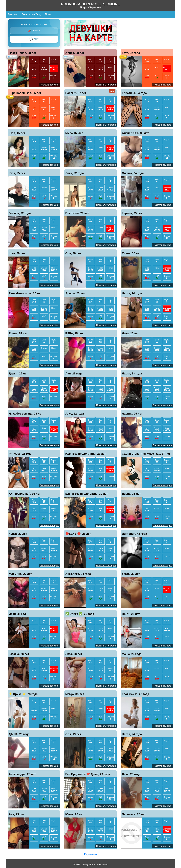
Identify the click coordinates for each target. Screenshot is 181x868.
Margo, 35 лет (75, 694)
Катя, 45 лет (17, 133)
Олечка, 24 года (133, 173)
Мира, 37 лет (74, 133)
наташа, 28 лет (19, 654)
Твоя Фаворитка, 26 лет (25, 293)
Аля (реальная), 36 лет (25, 494)
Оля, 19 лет (73, 734)
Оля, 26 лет (73, 253)
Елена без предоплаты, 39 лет (87, 494)
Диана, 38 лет (131, 494)
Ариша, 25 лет (75, 293)
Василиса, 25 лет (134, 814)
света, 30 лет (131, 574)
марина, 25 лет (132, 414)
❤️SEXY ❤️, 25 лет (78, 534)
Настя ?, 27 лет (76, 93)
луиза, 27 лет (18, 534)
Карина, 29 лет (132, 213)
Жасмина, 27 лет (20, 574)
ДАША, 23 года (19, 734)
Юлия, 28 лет (74, 814)
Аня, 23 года (74, 373)
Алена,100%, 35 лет (135, 133)
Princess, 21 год (20, 454)
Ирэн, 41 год (17, 614)
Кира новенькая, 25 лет (25, 93)
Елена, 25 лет (18, 333)
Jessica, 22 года (20, 213)
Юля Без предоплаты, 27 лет (86, 454)
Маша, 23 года (132, 654)
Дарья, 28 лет (18, 373)
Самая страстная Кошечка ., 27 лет (146, 454)
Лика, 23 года (131, 774)
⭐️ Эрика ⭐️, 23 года (23, 694)
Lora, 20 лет (17, 253)
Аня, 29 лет (17, 814)
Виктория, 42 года (134, 534)
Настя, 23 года (132, 373)
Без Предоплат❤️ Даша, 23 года (88, 774)
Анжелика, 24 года (78, 574)
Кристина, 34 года (134, 93)
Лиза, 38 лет (74, 654)
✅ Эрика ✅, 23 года (80, 614)
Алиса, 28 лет (75, 53)
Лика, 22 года (75, 173)
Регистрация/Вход (31, 14)
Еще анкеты (90, 854)
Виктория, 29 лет (77, 213)
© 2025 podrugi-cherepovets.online (90, 865)
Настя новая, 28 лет (23, 53)
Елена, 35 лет (131, 253)
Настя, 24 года (132, 293)
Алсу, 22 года (75, 414)
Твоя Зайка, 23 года (136, 694)
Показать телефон (49, 85)
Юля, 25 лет (17, 173)
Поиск (48, 14)
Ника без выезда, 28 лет (26, 414)
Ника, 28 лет (130, 333)
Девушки (13, 14)
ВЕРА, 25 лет (74, 333)
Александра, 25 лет (22, 774)
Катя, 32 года (131, 53)
